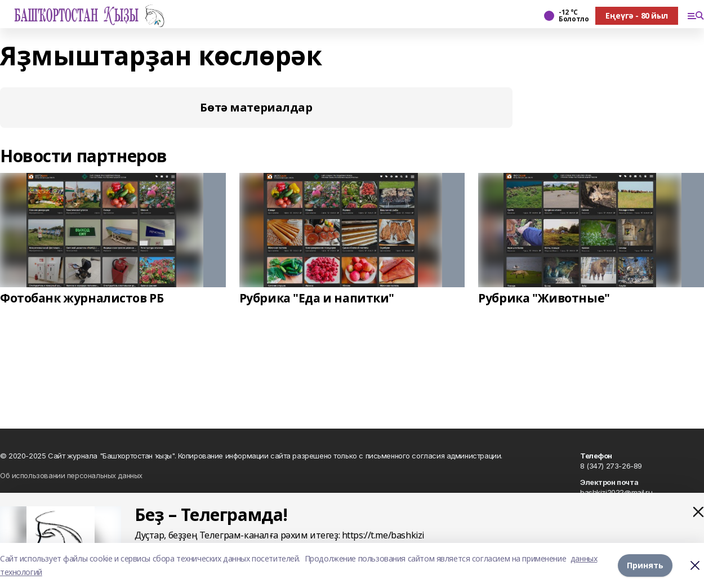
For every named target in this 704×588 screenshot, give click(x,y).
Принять (645, 565)
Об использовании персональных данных (71, 475)
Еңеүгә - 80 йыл (637, 15)
